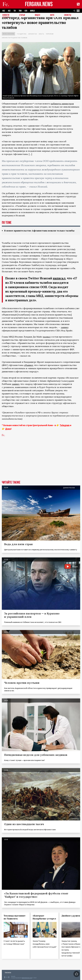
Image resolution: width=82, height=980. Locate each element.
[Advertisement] (41, 462)
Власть (41, 34)
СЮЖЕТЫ (68, 15)
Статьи (22, 15)
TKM (20, 11)
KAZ (4, 11)
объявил (29, 365)
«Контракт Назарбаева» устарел (44, 917)
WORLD (32, 11)
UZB (26, 11)
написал (59, 278)
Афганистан (33, 34)
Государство (22, 34)
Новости (6, 15)
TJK (15, 11)
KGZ (9, 11)
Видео (38, 15)
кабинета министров (62, 104)
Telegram (65, 425)
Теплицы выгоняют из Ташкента (15, 917)
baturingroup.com (27, 978)
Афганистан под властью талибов (14, 38)
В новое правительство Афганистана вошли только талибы (39, 231)
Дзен (8, 429)
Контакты (8, 972)
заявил (36, 110)
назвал (47, 337)
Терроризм (50, 34)
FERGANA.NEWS (39, 4)
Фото (52, 15)
